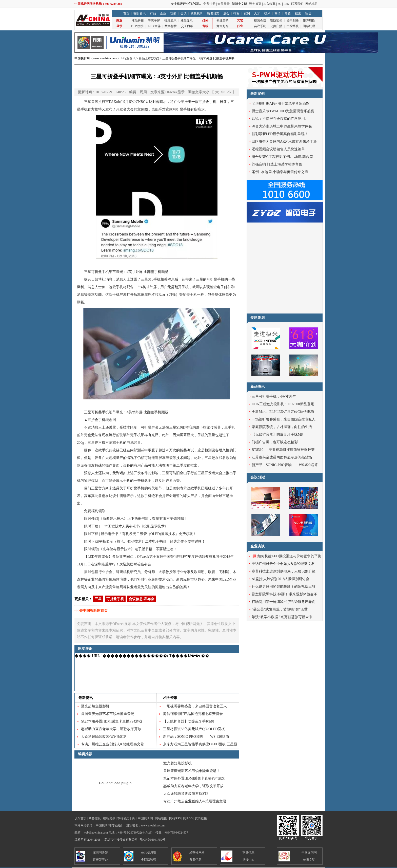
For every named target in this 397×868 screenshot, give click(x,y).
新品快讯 (257, 387)
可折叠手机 (115, 599)
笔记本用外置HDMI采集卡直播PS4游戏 (112, 721)
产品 (153, 13)
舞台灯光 (223, 26)
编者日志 (213, 13)
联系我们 (297, 4)
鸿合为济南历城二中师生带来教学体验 (282, 126)
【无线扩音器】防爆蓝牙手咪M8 (188, 721)
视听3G (188, 818)
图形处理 (309, 26)
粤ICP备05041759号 (152, 840)
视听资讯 (140, 13)
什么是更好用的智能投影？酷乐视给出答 (284, 587)
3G (280, 4)
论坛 (308, 13)
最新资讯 (86, 698)
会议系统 (260, 26)
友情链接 (201, 818)
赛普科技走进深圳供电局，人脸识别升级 (284, 571)
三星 (98, 599)
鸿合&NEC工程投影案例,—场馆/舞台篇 (282, 157)
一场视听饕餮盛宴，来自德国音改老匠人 (195, 706)
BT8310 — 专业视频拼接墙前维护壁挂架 (283, 450)
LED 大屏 (154, 26)
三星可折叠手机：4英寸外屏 (274, 396)
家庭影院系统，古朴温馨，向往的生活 (282, 427)
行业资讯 (129, 58)
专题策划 (257, 318)
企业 (163, 13)
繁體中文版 (240, 4)
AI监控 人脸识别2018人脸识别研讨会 (281, 579)
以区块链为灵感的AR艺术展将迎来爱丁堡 (284, 142)
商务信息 (95, 818)
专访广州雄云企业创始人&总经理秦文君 (113, 744)
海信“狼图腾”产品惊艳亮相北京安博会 (193, 714)
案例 (247, 13)
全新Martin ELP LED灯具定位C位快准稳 (283, 412)
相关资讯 (170, 698)
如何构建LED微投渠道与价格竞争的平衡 (286, 556)
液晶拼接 (138, 21)
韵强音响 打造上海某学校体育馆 (277, 164)
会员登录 (224, 4)
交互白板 (187, 26)
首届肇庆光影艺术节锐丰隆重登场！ (109, 714)
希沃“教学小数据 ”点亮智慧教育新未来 (282, 617)
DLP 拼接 (137, 26)
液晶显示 (187, 21)
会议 (184, 13)
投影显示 (170, 21)
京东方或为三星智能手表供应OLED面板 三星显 (200, 744)
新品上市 (145, 58)
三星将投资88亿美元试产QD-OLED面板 (194, 729)
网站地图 (311, 4)
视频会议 (260, 21)
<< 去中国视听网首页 (91, 611)
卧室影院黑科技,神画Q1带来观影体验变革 (284, 594)
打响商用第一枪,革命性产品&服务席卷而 (284, 602)
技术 (267, 13)
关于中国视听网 (142, 818)
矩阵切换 (309, 21)
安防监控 (276, 21)
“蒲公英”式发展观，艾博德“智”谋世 (280, 609)
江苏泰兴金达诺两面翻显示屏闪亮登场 (282, 457)
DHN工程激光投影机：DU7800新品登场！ (285, 404)
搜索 (298, 13)
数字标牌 (171, 26)
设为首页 (255, 4)
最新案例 (257, 94)
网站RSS (175, 818)
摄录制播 (293, 21)
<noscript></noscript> (157, 672)
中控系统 (293, 26)
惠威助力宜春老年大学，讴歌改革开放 (111, 729)
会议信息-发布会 (142, 599)
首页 (126, 13)
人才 (257, 13)
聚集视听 (197, 13)
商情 (277, 13)
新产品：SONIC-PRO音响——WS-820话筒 (196, 737)
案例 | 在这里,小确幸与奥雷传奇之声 (280, 172)
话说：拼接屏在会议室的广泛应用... (280, 119)
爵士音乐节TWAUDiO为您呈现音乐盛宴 (283, 111)
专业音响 (223, 21)
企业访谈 (257, 546)
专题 (288, 13)
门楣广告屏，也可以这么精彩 (275, 442)
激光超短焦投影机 (95, 706)
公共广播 (276, 26)
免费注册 (209, 4)
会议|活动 (258, 477)
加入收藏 (269, 4)
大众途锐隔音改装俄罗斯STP (104, 737)
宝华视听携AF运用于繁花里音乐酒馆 (281, 104)
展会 (226, 13)
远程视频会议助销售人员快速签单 (278, 149)
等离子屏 (154, 21)
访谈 (173, 13)
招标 (236, 13)
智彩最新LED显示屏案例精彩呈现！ (280, 134)
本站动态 (123, 818)
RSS (286, 4)
